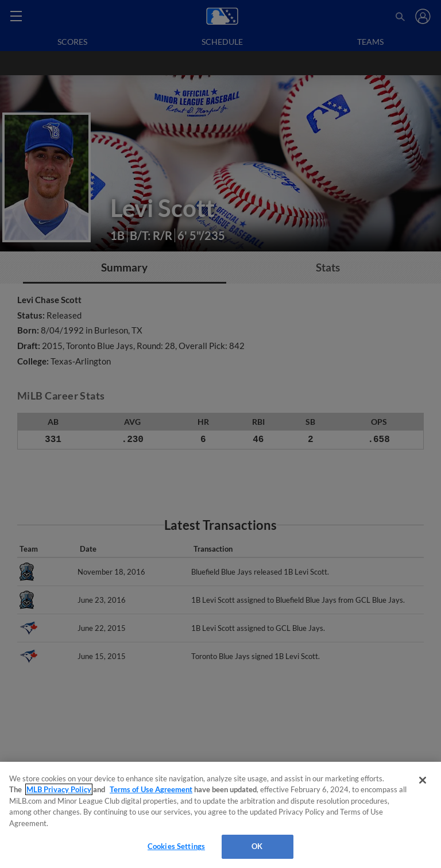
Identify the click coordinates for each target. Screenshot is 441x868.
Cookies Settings (176, 846)
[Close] (423, 780)
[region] (220, 815)
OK (257, 846)
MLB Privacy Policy (59, 789)
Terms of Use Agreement (151, 789)
